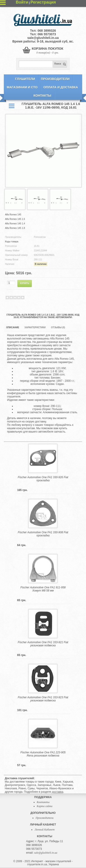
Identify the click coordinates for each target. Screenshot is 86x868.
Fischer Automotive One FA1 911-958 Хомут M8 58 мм (43, 589)
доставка (58, 792)
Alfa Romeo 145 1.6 (15, 219)
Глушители (25, 79)
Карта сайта (45, 806)
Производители (55, 79)
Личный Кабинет (45, 830)
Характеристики (35, 327)
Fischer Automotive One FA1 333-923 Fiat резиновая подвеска (43, 699)
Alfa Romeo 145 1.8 (15, 228)
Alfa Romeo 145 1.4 (15, 224)
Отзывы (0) (58, 327)
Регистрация (43, 2)
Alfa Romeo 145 (13, 215)
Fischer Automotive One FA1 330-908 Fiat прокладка (43, 534)
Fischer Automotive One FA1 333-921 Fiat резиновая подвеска (43, 644)
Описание (13, 327)
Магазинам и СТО (22, 87)
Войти (22, 2)
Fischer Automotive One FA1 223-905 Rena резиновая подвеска (43, 754)
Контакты (42, 96)
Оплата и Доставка (61, 87)
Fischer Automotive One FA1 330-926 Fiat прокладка (43, 479)
